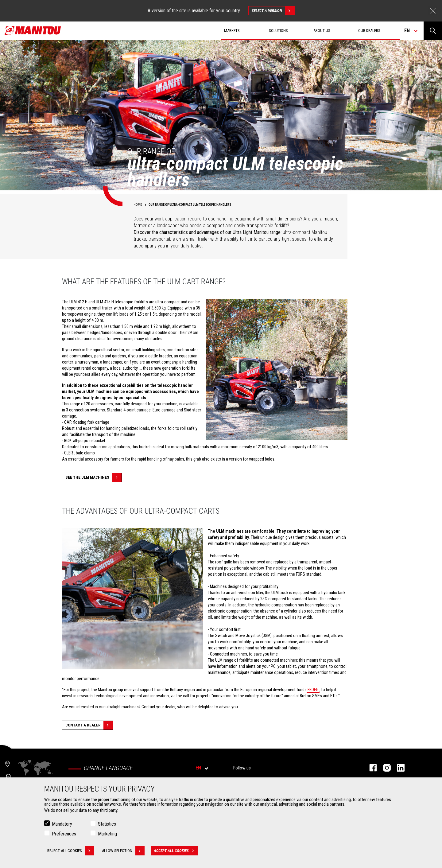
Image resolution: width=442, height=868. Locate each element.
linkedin (398, 768)
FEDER (313, 690)
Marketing (107, 834)
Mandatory (62, 824)
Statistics (107, 824)
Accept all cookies (176, 851)
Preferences (64, 834)
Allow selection (123, 851)
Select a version (273, 11)
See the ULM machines (93, 477)
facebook (370, 768)
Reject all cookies (71, 851)
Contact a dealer (89, 725)
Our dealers (369, 31)
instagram (384, 768)
